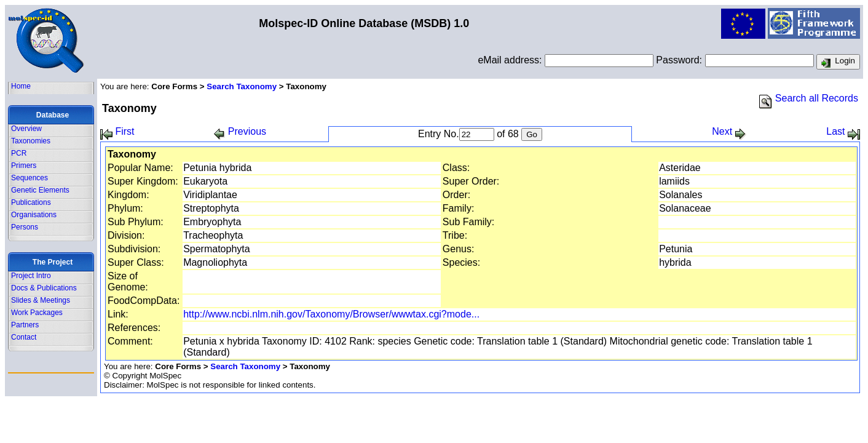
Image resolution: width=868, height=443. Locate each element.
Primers (24, 166)
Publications (31, 202)
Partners (25, 325)
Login (838, 62)
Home (21, 86)
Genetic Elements (40, 190)
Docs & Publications (44, 288)
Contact (24, 337)
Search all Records (809, 98)
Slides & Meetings (41, 300)
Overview (26, 129)
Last (843, 131)
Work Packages (37, 313)
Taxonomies (31, 141)
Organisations (34, 215)
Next (729, 131)
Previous (240, 131)
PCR (19, 153)
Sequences (30, 178)
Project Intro (31, 276)
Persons (25, 227)
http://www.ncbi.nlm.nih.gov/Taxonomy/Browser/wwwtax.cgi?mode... (331, 314)
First (117, 131)
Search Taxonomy (242, 86)
